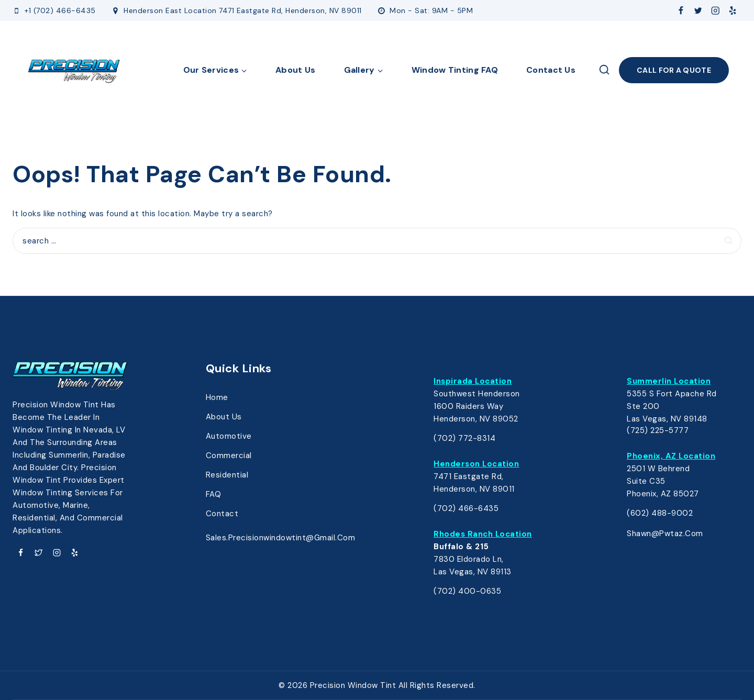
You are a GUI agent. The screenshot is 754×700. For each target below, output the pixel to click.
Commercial (229, 455)
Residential (227, 475)
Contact (222, 514)
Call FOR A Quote (674, 70)
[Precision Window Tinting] (74, 70)
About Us (295, 70)
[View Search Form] (604, 70)
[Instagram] (716, 11)
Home (217, 397)
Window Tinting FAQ (455, 70)
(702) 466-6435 (466, 508)
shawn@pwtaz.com (665, 534)
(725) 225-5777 (658, 430)
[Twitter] (698, 11)
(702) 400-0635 (467, 591)
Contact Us (551, 70)
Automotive (229, 436)
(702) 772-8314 (464, 438)
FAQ (214, 494)
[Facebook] (681, 11)
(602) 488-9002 (660, 513)
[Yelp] (733, 11)
